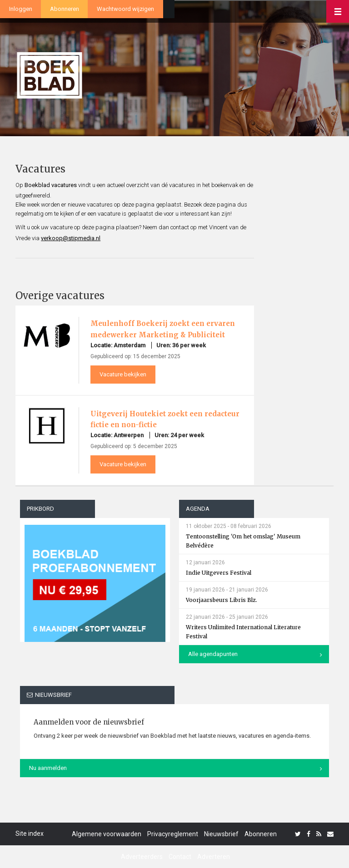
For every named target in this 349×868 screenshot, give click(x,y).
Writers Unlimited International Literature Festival (243, 632)
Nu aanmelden (48, 768)
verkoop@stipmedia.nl (71, 238)
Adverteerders (142, 857)
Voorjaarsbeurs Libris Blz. (222, 600)
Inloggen (21, 9)
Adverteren (214, 857)
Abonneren (65, 9)
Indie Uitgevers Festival (219, 573)
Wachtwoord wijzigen (125, 9)
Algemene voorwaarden (107, 834)
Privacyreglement (173, 834)
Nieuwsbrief (221, 834)
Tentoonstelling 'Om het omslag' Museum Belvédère (243, 541)
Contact (180, 857)
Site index (30, 833)
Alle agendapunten (213, 654)
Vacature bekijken (123, 374)
